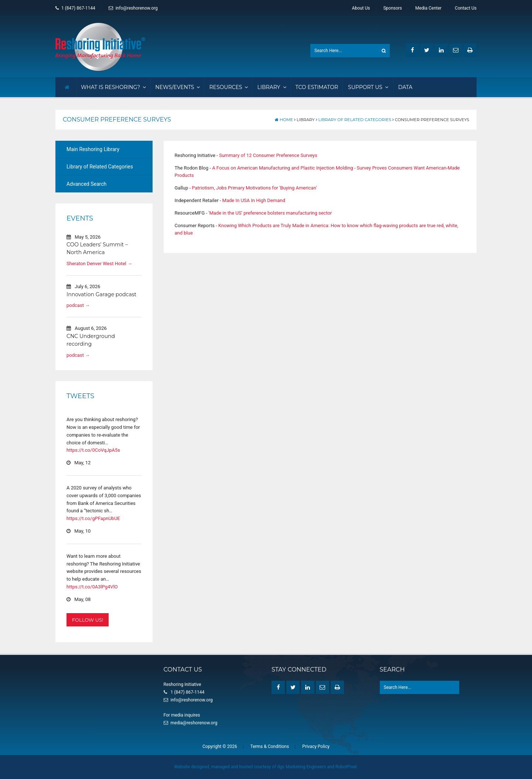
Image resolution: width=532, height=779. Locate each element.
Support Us (368, 87)
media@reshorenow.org (194, 723)
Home (284, 120)
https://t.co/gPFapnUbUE (93, 518)
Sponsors (393, 8)
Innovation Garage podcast (101, 294)
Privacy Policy (316, 746)
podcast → (78, 305)
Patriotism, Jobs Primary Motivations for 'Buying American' (254, 188)
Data (405, 87)
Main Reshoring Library (93, 149)
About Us (361, 8)
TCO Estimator (317, 87)
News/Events (178, 87)
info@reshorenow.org (133, 8)
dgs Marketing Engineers (301, 767)
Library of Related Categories (355, 120)
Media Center (428, 8)
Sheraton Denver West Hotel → (99, 264)
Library (272, 87)
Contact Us (466, 8)
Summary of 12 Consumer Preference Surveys (268, 155)
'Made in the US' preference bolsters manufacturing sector (270, 213)
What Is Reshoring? (113, 87)
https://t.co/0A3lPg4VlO (92, 587)
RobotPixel (346, 767)
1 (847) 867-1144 (75, 8)
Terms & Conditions (270, 746)
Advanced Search (86, 184)
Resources (229, 87)
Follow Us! (88, 620)
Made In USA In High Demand (254, 200)
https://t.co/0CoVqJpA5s (93, 450)
